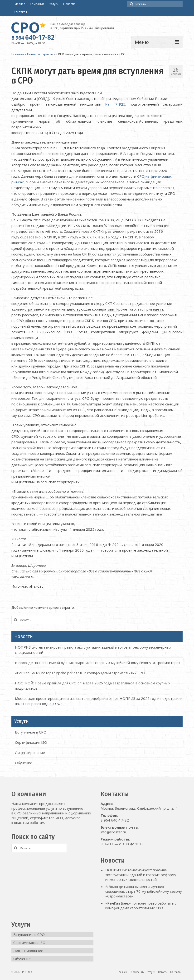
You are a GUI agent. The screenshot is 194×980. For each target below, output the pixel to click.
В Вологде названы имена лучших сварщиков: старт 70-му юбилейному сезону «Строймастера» (98, 663)
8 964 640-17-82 (115, 820)
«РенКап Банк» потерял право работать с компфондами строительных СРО (80, 673)
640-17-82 (33, 37)
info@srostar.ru (113, 832)
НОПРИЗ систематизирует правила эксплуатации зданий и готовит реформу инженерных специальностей (141, 875)
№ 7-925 (115, 104)
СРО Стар (26, 972)
